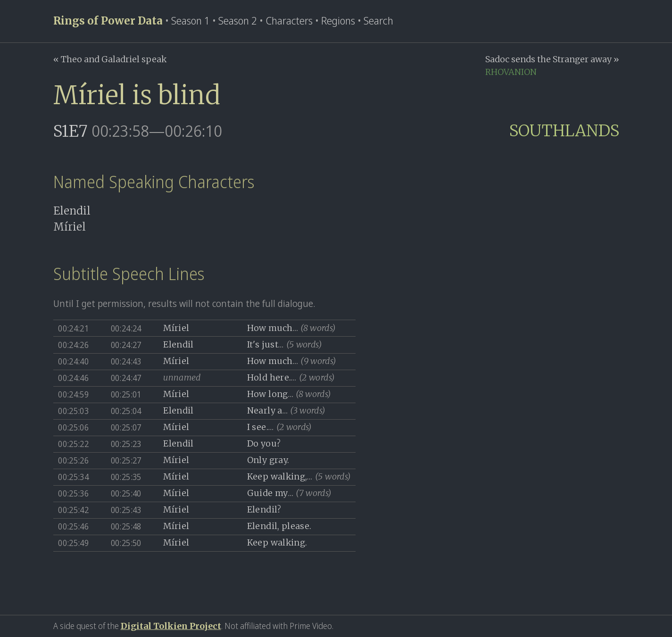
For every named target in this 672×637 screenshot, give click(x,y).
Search (378, 21)
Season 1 (191, 21)
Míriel (70, 227)
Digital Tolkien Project (171, 626)
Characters (289, 21)
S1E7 (71, 131)
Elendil (72, 211)
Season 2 (238, 21)
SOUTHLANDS (564, 131)
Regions (338, 21)
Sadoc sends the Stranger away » (552, 59)
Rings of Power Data (108, 21)
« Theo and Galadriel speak (110, 59)
